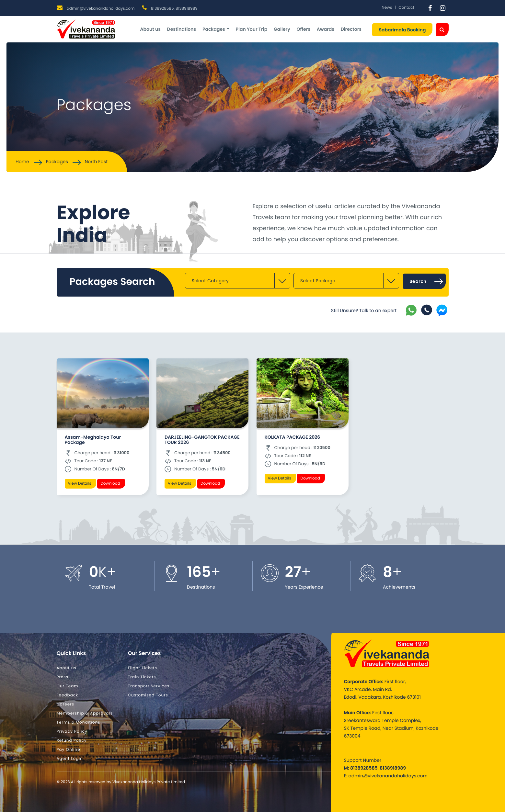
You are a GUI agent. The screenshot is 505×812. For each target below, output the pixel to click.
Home (22, 162)
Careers (65, 704)
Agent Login (70, 759)
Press (63, 677)
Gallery (282, 29)
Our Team (68, 686)
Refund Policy (72, 741)
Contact (406, 8)
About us (150, 29)
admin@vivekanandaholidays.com (101, 9)
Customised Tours (148, 695)
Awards (326, 29)
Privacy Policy (72, 732)
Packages (216, 29)
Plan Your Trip (251, 29)
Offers (303, 29)
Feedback (68, 695)
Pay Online (69, 750)
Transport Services (149, 686)
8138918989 (187, 9)
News (387, 8)
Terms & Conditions (79, 722)
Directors (351, 29)
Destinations (182, 29)
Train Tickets (142, 677)
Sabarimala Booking (402, 30)
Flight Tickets (143, 668)
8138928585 (162, 9)
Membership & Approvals (85, 713)
